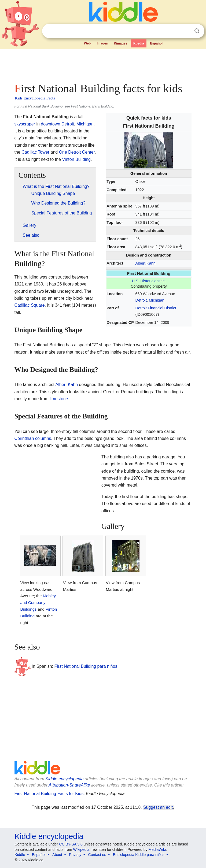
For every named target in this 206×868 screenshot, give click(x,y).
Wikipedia (81, 850)
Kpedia (139, 43)
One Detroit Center (77, 152)
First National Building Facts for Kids (49, 794)
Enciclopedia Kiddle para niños (139, 855)
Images (102, 43)
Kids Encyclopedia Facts (35, 98)
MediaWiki (157, 850)
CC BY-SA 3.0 (71, 844)
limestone (59, 399)
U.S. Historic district (149, 281)
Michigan (157, 300)
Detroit (141, 300)
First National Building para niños (86, 666)
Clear (186, 31)
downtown (50, 124)
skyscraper (25, 124)
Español (156, 43)
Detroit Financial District (156, 308)
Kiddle (20, 855)
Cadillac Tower (35, 152)
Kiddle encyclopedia (64, 779)
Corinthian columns (33, 438)
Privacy (75, 855)
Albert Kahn (146, 263)
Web (87, 43)
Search (197, 31)
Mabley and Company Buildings (38, 602)
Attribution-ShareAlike (69, 785)
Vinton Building (76, 159)
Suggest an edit (158, 807)
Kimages (120, 43)
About (57, 855)
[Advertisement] (103, 64)
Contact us (97, 855)
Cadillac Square (30, 305)
